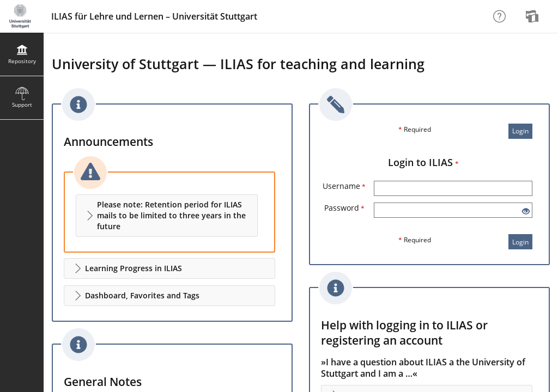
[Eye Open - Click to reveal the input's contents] (526, 212)
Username (344, 186)
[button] (167, 216)
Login (520, 131)
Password (344, 208)
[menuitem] (533, 16)
